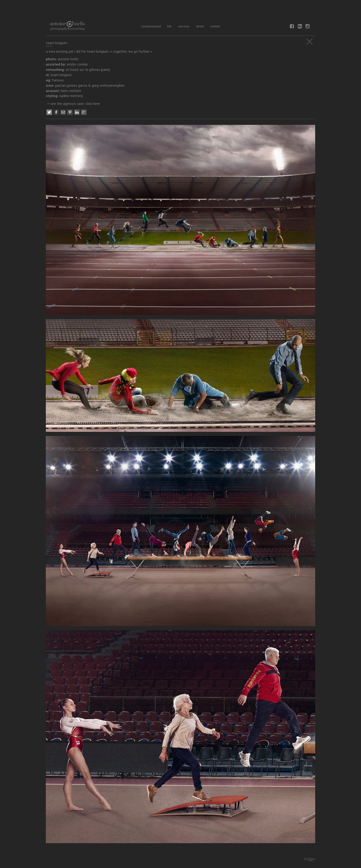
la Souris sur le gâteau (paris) (88, 69)
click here (93, 103)
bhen (312, 859)
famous (58, 80)
